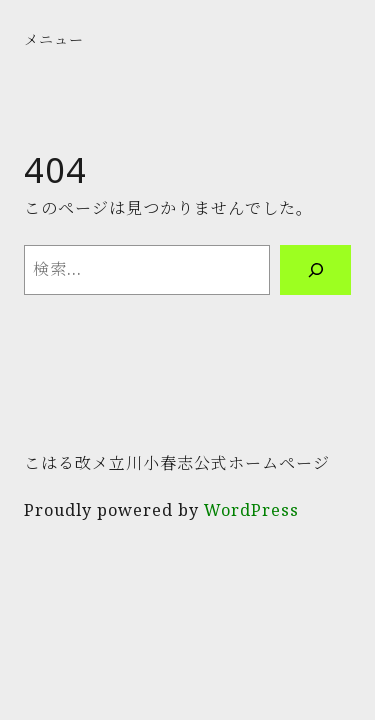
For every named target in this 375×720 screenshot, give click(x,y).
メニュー (54, 39)
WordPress (251, 510)
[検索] (315, 270)
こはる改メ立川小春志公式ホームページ (177, 463)
